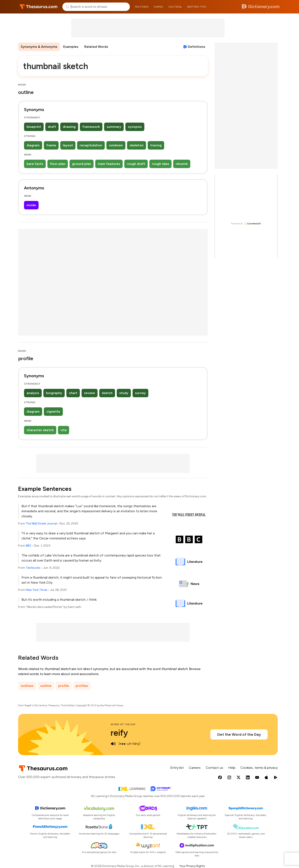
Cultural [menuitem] (175, 7)
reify (119, 733)
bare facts (35, 164)
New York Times (37, 590)
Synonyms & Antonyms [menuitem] (39, 47)
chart (73, 393)
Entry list (177, 768)
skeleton (137, 145)
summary (114, 127)
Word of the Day (123, 724)
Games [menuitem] (158, 7)
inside (31, 205)
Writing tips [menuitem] (197, 7)
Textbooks (33, 568)
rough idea (160, 164)
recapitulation (91, 145)
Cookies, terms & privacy (259, 768)
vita (64, 430)
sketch (107, 393)
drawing (69, 127)
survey (140, 393)
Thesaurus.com (39, 7)
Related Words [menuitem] (96, 47)
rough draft (136, 164)
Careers (195, 768)
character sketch (40, 430)
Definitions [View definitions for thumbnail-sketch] (196, 47)
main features (109, 164)
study (124, 393)
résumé (182, 164)
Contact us (214, 768)
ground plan (82, 164)
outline (46, 686)
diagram (33, 145)
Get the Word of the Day (239, 734)
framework (91, 127)
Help (232, 768)
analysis (33, 393)
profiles (82, 686)
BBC (29, 546)
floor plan (58, 164)
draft (52, 127)
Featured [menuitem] (142, 7)
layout (68, 145)
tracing (156, 145)
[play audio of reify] (113, 744)
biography (54, 393)
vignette (53, 411)
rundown (116, 145)
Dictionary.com (261, 7)
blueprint (34, 127)
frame (51, 145)
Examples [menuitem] (71, 47)
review (90, 393)
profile (64, 686)
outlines (27, 686)
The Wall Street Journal (41, 524)
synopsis (135, 127)
